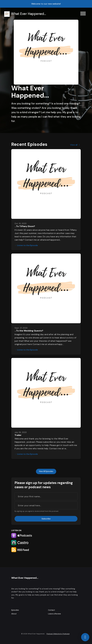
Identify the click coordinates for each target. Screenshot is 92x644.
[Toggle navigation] (83, 14)
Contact (51, 610)
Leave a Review (54, 614)
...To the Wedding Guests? (29, 331)
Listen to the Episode (26, 245)
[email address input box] (46, 505)
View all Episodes (46, 471)
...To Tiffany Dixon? (25, 226)
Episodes (15, 610)
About (14, 614)
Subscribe (46, 519)
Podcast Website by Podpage (58, 634)
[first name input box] (46, 496)
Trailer (18, 435)
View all (75, 145)
